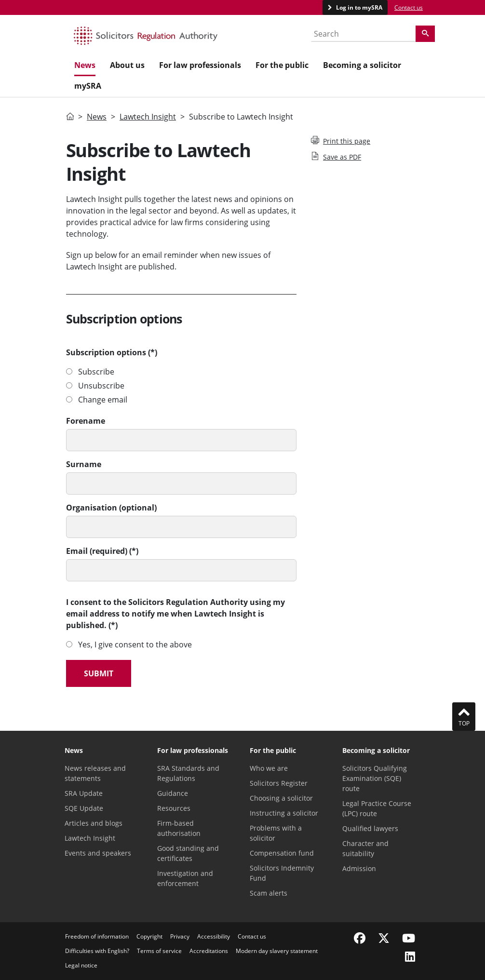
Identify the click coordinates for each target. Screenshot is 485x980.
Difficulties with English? (97, 951)
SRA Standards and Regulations (188, 773)
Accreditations (209, 951)
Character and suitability (365, 848)
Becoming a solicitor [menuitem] (362, 65)
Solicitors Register (279, 783)
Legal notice (81, 965)
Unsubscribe (101, 386)
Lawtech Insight (148, 117)
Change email (103, 400)
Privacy (180, 936)
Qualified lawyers (370, 828)
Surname (84, 464)
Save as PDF (336, 157)
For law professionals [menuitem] (200, 65)
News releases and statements (95, 773)
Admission (359, 868)
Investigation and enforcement (185, 878)
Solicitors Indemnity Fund (282, 873)
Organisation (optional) (111, 508)
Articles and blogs (94, 823)
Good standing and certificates (188, 853)
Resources (174, 808)
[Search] (425, 34)
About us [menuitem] (127, 65)
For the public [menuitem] (282, 65)
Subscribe (96, 372)
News (97, 117)
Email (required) (97, 551)
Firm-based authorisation (179, 828)
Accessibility (214, 936)
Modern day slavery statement (277, 951)
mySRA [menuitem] (88, 86)
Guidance (173, 793)
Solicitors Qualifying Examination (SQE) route (375, 778)
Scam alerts (269, 893)
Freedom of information (97, 936)
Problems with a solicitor (276, 833)
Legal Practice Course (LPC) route (377, 808)
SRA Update (84, 793)
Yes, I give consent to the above (135, 644)
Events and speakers (98, 853)
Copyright (149, 936)
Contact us (409, 7)
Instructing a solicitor (284, 813)
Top (464, 716)
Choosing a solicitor (281, 798)
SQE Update (84, 808)
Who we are (269, 768)
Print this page (341, 141)
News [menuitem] (85, 65)
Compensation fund (282, 853)
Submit (99, 673)
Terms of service (159, 951)
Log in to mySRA (358, 7)
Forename (86, 421)
